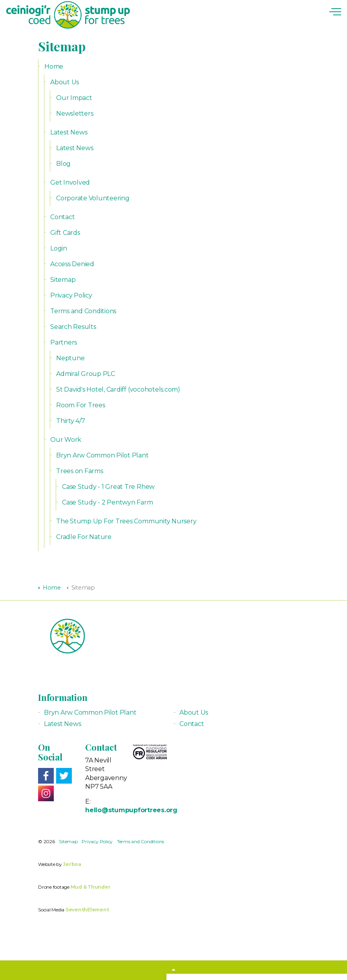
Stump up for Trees (68, 15)
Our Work (66, 440)
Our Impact (74, 98)
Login (59, 248)
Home (54, 66)
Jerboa (72, 864)
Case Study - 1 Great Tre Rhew (108, 487)
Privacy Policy (71, 295)
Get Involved (70, 182)
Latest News (69, 132)
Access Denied (72, 264)
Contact (62, 217)
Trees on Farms (80, 471)
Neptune (70, 358)
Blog (63, 164)
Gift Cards (65, 233)
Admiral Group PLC (86, 374)
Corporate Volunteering (93, 198)
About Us (65, 82)
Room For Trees (81, 405)
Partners (64, 342)
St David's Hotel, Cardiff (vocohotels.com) (118, 389)
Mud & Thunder (91, 887)
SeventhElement (87, 910)
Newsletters (75, 113)
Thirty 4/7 (71, 421)
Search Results (73, 327)
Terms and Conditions (83, 311)
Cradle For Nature (84, 537)
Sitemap (63, 280)
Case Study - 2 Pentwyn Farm (108, 502)
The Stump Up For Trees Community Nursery (126, 521)
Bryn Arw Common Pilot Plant (102, 455)
